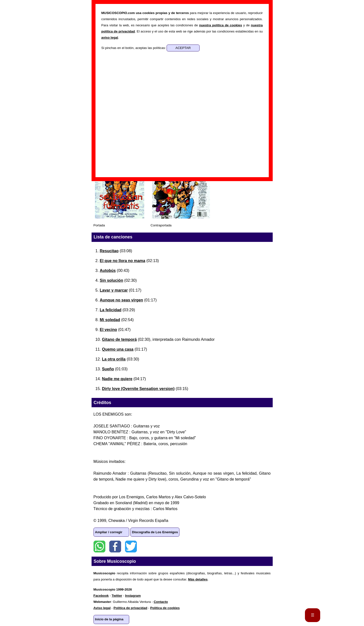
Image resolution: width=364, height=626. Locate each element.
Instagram (133, 596)
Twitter (131, 547)
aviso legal (110, 38)
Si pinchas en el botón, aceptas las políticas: (134, 48)
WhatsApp (99, 547)
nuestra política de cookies (221, 25)
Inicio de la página (109, 619)
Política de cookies (165, 608)
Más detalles (198, 579)
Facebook (115, 547)
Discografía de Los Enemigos (155, 532)
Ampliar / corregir (109, 532)
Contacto (161, 602)
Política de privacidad (130, 608)
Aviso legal (102, 608)
